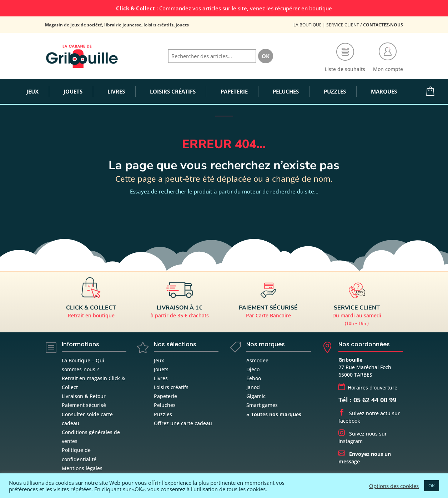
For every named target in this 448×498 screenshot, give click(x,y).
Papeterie (165, 396)
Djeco (253, 369)
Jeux (159, 360)
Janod (253, 387)
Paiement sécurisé (84, 405)
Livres (161, 378)
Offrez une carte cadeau (183, 423)
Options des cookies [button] (394, 486)
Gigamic (256, 396)
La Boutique (308, 25)
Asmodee (257, 360)
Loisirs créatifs (171, 387)
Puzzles (163, 414)
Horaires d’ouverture (368, 388)
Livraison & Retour (84, 396)
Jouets (161, 369)
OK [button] (432, 486)
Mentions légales (82, 468)
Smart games (262, 405)
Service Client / (365, 25)
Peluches (165, 405)
